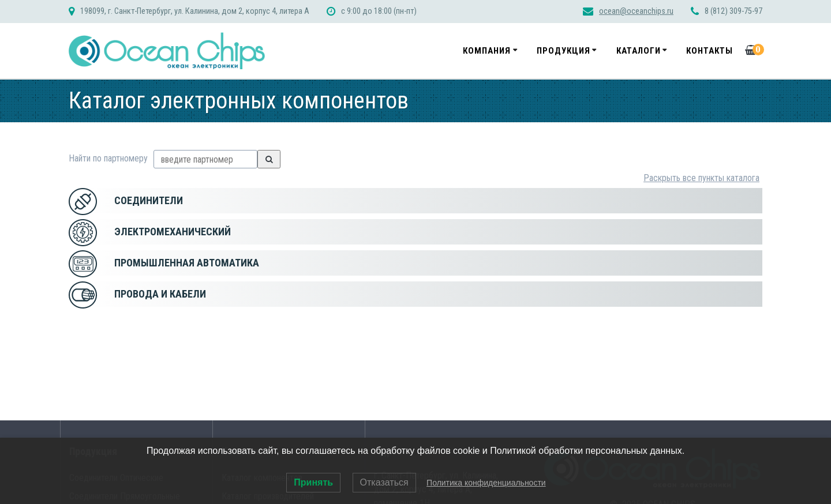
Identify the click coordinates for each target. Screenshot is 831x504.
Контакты (710, 51)
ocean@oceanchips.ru (636, 11)
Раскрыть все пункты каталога (701, 178)
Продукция (564, 51)
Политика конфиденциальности (486, 483)
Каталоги (639, 51)
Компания (487, 51)
